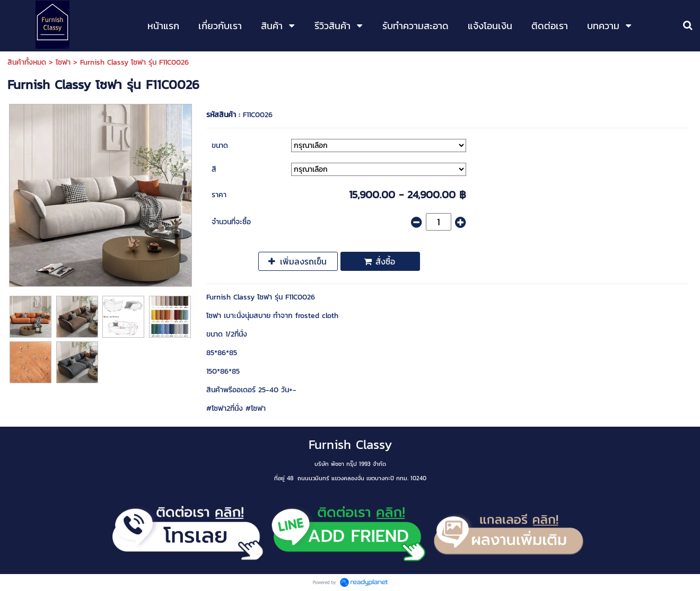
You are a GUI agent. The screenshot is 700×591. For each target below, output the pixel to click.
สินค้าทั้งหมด (27, 62)
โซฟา (63, 62)
